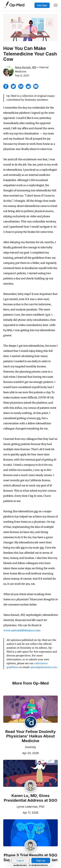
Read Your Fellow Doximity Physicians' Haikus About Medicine (30, 736)
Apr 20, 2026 (21, 753)
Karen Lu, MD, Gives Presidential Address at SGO (30, 798)
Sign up (41, 860)
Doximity (30, 747)
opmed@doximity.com (43, 667)
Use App (42, 5)
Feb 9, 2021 (22, 76)
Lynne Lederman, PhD (30, 807)
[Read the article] (30, 709)
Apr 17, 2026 (21, 812)
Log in (20, 860)
